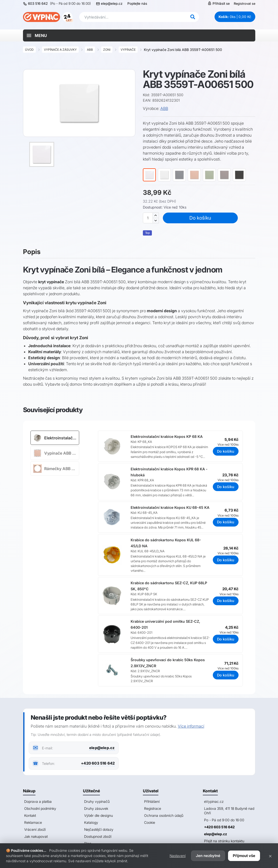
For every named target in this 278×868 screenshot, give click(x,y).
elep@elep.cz (112, 3)
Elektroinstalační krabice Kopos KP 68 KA (167, 436)
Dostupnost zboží (98, 836)
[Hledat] (193, 17)
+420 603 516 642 (98, 763)
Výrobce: (151, 108)
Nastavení (178, 856)
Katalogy (91, 822)
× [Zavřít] (270, 856)
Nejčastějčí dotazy (99, 829)
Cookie (150, 822)
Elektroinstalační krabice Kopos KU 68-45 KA (170, 507)
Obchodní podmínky (40, 808)
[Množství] (148, 218)
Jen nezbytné (208, 856)
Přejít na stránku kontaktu (224, 841)
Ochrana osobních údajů (164, 815)
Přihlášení (152, 801)
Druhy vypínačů (97, 801)
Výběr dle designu (99, 815)
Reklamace (33, 822)
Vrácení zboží (35, 829)
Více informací (191, 726)
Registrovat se (245, 3)
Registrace (153, 808)
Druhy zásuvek (96, 808)
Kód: (146, 95)
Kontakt (30, 815)
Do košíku (200, 218)
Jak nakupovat (36, 836)
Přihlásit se (219, 3)
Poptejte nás (137, 3)
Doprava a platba (38, 801)
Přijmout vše (244, 856)
